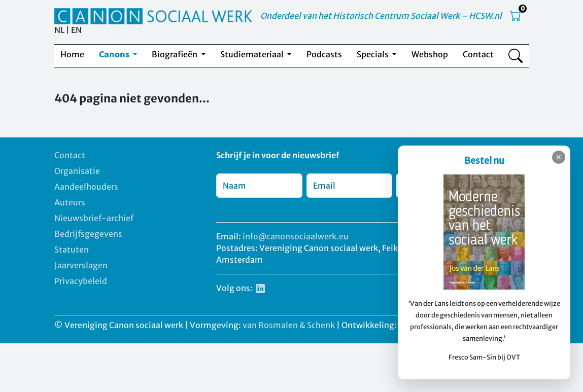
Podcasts (324, 54)
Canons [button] (115, 54)
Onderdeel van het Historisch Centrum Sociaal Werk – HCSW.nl (381, 16)
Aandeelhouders (86, 187)
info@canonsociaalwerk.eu (296, 236)
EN (76, 30)
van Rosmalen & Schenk (289, 325)
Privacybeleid (81, 281)
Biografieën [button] (175, 54)
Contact (478, 54)
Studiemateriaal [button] (253, 54)
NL (59, 30)
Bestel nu (484, 161)
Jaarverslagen (81, 265)
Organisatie (77, 171)
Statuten (72, 250)
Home (72, 54)
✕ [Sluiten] (559, 157)
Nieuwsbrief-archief (94, 218)
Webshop (430, 54)
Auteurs (70, 202)
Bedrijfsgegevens (88, 234)
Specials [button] (373, 54)
